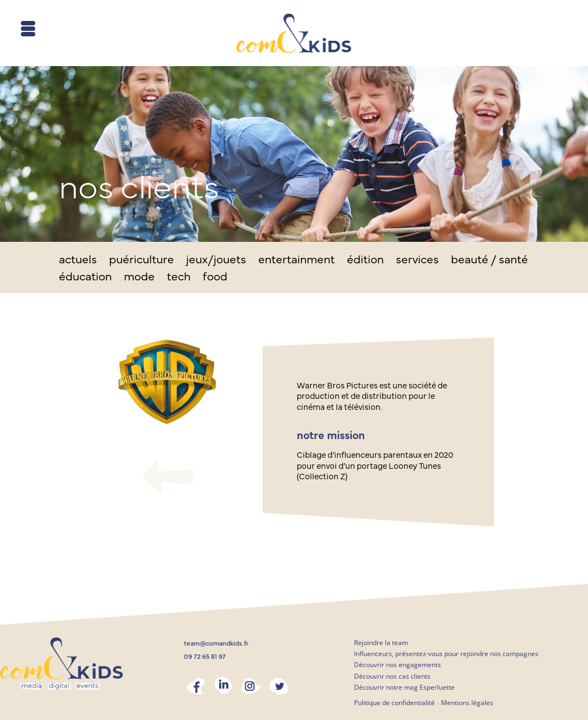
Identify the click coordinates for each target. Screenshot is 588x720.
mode (139, 278)
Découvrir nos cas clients (392, 676)
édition (365, 261)
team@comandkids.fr (216, 643)
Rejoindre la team (381, 643)
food (215, 278)
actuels (78, 261)
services (417, 261)
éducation (85, 278)
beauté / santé (489, 261)
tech (179, 278)
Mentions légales (467, 703)
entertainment (296, 261)
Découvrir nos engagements (398, 665)
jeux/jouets (216, 261)
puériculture (141, 261)
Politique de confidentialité (394, 703)
